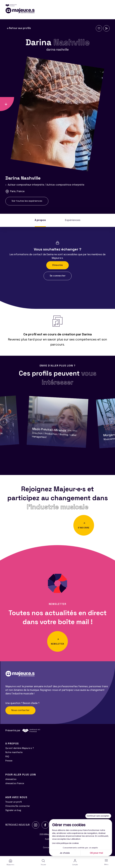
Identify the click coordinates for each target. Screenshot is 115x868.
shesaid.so (11, 779)
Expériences (73, 220)
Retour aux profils (19, 28)
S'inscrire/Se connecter (18, 806)
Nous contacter (20, 710)
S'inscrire (57, 265)
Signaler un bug (13, 810)
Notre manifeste (14, 752)
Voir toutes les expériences (27, 201)
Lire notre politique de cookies (65, 843)
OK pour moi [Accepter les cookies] (96, 853)
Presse (9, 761)
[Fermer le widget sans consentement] (98, 816)
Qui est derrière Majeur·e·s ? (20, 748)
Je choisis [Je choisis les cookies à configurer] (65, 853)
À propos (40, 220)
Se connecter (58, 276)
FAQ (7, 757)
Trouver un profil (14, 802)
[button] (3, 422)
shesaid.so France (15, 784)
